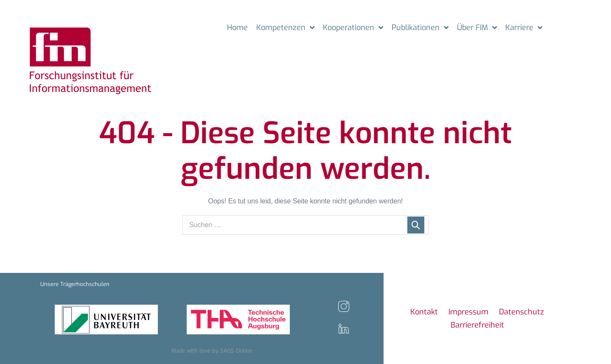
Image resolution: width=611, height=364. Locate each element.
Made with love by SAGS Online (212, 351)
